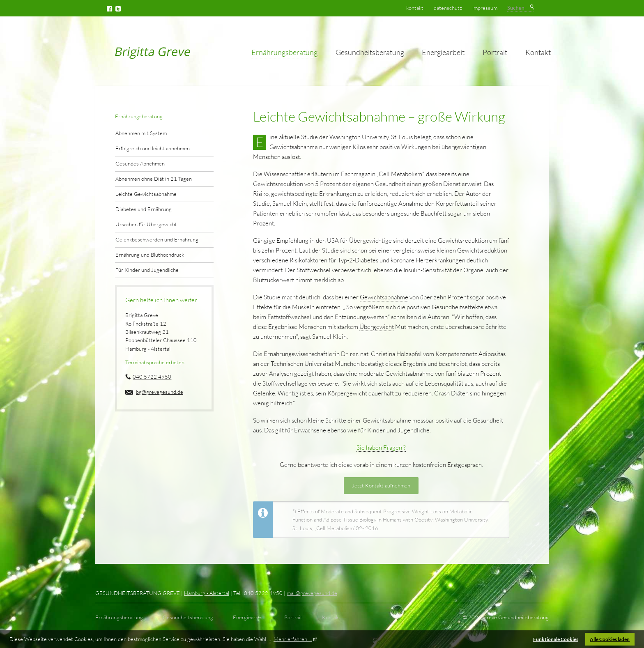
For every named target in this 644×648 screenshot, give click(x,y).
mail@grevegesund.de (312, 593)
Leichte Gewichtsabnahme (146, 194)
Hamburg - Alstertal (207, 593)
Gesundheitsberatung (370, 52)
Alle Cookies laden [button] (610, 639)
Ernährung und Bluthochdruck (150, 255)
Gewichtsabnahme (384, 297)
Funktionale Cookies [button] (556, 639)
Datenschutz (448, 8)
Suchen (531, 7)
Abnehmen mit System (141, 133)
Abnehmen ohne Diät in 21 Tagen (154, 179)
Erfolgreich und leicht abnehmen (153, 148)
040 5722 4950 (152, 377)
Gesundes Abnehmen (140, 163)
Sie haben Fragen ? (381, 447)
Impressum (485, 8)
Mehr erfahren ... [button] (293, 639)
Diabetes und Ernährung (144, 209)
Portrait (495, 52)
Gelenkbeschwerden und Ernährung (157, 239)
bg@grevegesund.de (160, 392)
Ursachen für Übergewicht (146, 224)
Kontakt (538, 52)
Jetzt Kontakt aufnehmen (381, 485)
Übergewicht (377, 327)
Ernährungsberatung (284, 52)
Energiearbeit (443, 52)
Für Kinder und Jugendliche (147, 270)
